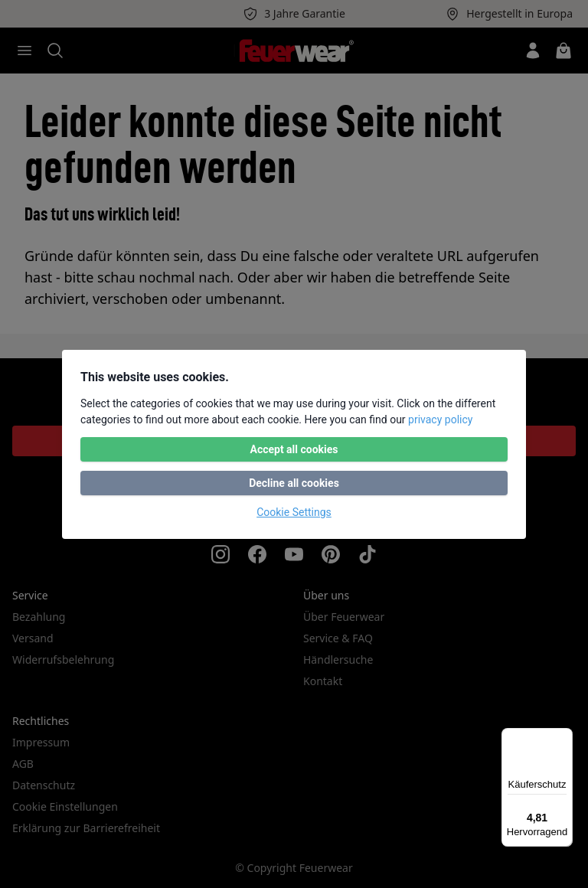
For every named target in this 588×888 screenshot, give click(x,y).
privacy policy (440, 420)
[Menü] (563, 737)
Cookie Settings (294, 512)
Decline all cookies (294, 483)
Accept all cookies (294, 449)
